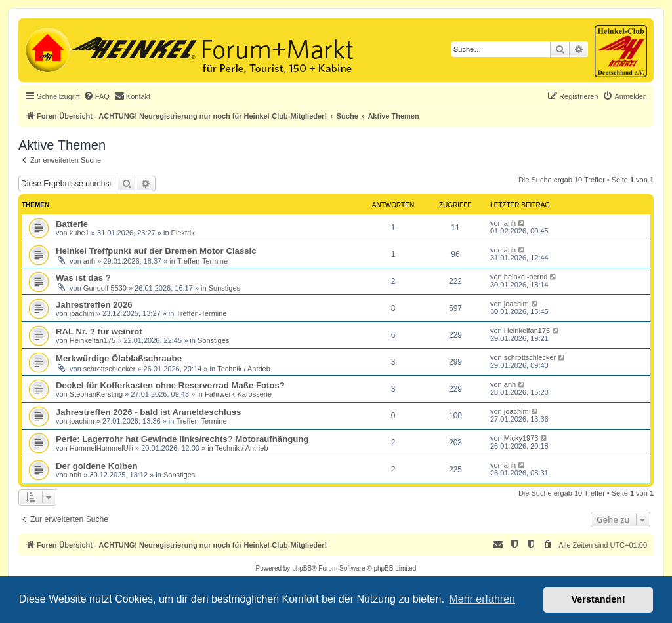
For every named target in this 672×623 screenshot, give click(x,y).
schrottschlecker (109, 369)
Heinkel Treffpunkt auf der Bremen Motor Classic (156, 251)
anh (510, 223)
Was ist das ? (83, 278)
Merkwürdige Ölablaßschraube (119, 358)
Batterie (72, 224)
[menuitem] (96, 96)
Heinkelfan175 (93, 340)
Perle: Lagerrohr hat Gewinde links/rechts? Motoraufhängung (182, 439)
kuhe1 (79, 233)
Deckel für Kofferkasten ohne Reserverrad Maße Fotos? (170, 385)
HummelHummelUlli (101, 448)
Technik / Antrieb (244, 369)
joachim (82, 313)
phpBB (302, 568)
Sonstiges (224, 288)
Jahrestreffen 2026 (94, 305)
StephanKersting (96, 394)
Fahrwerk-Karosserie (238, 394)
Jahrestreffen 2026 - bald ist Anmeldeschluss (148, 412)
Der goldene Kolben (97, 466)
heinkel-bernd (526, 277)
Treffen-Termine (202, 261)
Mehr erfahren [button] (482, 599)
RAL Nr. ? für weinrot (99, 332)
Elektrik (183, 233)
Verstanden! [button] (598, 599)
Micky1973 (521, 438)
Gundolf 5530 (105, 288)
